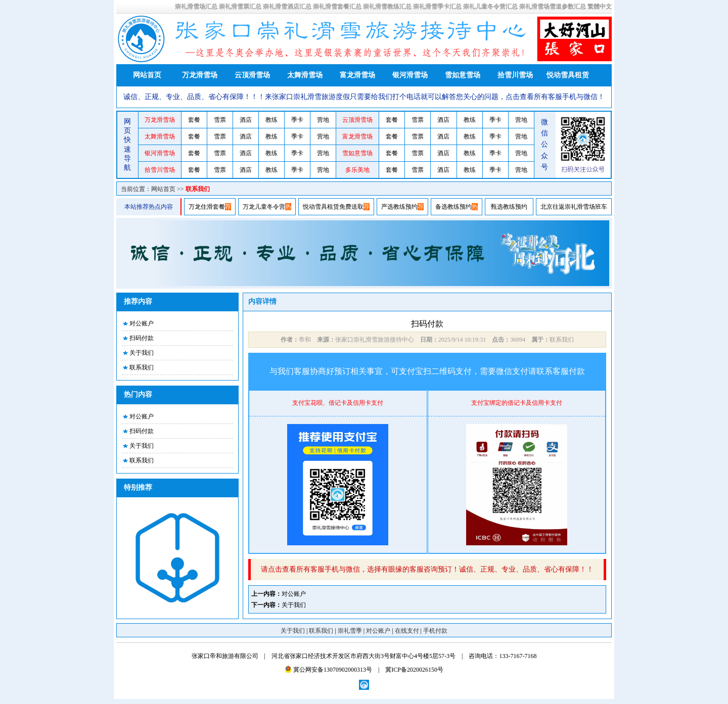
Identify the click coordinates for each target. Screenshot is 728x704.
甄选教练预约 (509, 207)
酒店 (246, 120)
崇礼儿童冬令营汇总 (490, 7)
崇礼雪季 (350, 631)
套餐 (194, 120)
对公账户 (142, 323)
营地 (323, 120)
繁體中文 (600, 7)
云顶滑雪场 (252, 75)
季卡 (297, 120)
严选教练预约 (399, 207)
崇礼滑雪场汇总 (196, 7)
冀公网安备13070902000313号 (328, 670)
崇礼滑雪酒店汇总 (287, 7)
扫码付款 (142, 338)
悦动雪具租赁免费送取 (333, 207)
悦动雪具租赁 (568, 75)
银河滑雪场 (410, 75)
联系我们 (198, 189)
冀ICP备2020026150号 (414, 670)
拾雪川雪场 (515, 75)
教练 (271, 120)
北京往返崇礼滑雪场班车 (574, 207)
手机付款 (435, 631)
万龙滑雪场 (200, 75)
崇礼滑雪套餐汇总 (337, 7)
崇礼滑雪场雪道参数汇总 (553, 7)
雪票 (220, 120)
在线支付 (407, 631)
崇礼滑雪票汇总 (240, 7)
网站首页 (147, 75)
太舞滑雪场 (305, 75)
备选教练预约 (453, 207)
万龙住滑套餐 (207, 207)
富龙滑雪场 (357, 75)
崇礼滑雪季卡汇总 (437, 7)
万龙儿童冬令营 (264, 207)
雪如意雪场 (463, 75)
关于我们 (142, 353)
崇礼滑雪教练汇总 (387, 7)
